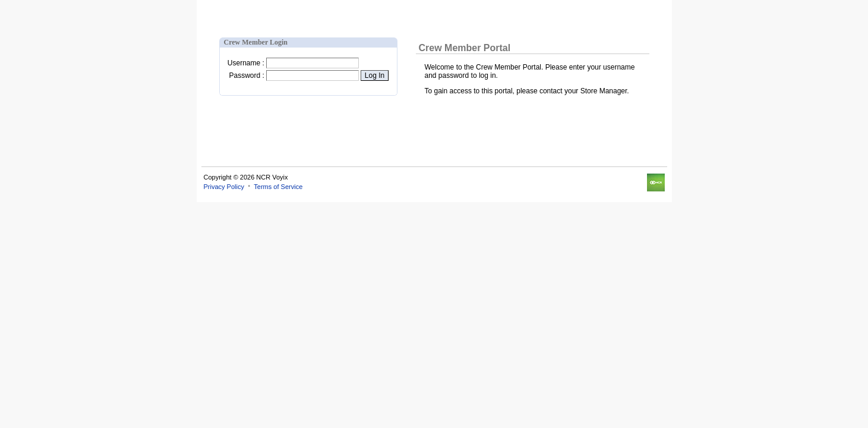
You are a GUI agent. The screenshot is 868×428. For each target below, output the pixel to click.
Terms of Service (278, 187)
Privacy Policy (224, 187)
